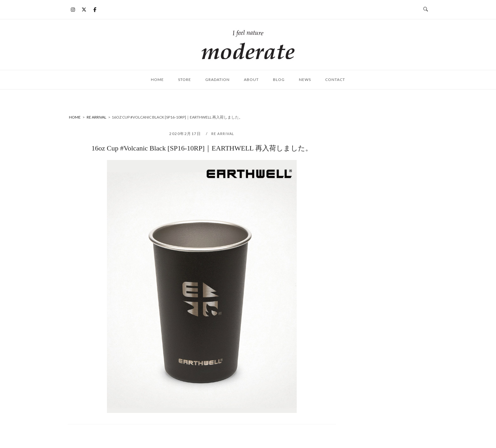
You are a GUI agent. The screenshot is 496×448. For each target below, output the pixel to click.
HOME (157, 80)
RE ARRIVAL (223, 134)
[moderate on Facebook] (95, 9)
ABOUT (251, 80)
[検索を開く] (426, 9)
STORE (185, 80)
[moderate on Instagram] (73, 9)
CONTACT (335, 80)
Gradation (217, 80)
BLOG (279, 80)
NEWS (305, 80)
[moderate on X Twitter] (84, 9)
